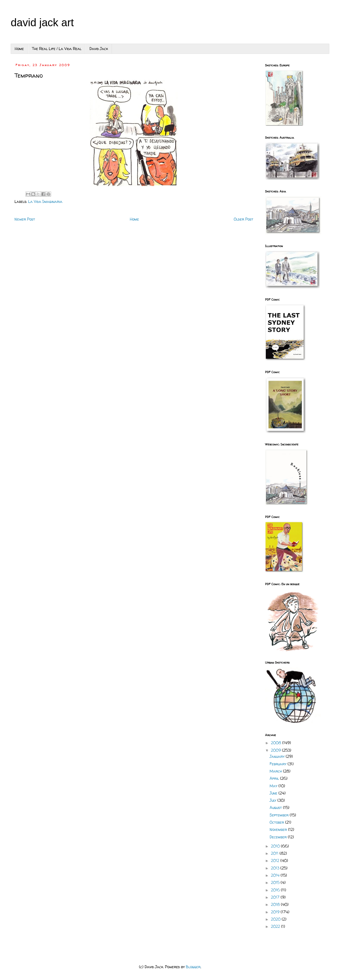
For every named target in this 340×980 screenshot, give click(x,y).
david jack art (42, 22)
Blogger (193, 967)
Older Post (243, 219)
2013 (276, 868)
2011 (275, 853)
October (277, 822)
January (278, 756)
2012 (276, 860)
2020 (276, 919)
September (280, 815)
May (274, 786)
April (275, 778)
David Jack (99, 49)
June (274, 793)
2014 (276, 875)
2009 (276, 750)
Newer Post (25, 219)
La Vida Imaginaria (45, 201)
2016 (276, 890)
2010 (276, 846)
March (276, 771)
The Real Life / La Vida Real (57, 49)
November (279, 829)
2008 (277, 743)
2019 (276, 912)
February (279, 764)
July (273, 800)
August (276, 807)
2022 (276, 926)
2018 (276, 904)
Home (19, 49)
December (279, 837)
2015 (276, 882)
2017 (276, 897)
